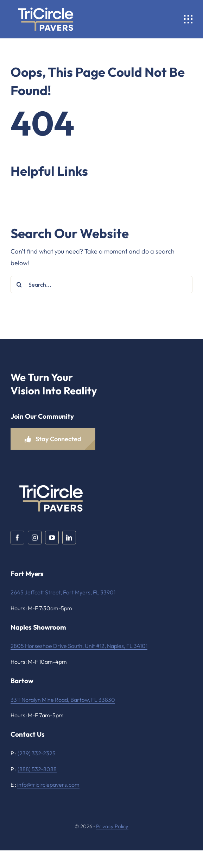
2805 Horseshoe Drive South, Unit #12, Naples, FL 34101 (79, 646)
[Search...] (101, 285)
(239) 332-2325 (37, 753)
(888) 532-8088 (37, 769)
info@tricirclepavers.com (48, 785)
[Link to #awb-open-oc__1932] (188, 19)
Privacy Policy (112, 826)
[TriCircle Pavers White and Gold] (46, 5)
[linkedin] (69, 538)
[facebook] (17, 538)
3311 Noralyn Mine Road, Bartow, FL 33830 (63, 700)
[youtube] (52, 538)
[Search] (19, 285)
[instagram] (35, 538)
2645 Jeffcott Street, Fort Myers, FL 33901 (63, 592)
